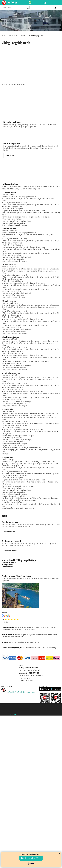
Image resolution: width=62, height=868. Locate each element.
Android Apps (35, 642)
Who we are (12, 642)
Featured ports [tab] (10, 155)
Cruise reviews (26, 648)
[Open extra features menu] (16, 8)
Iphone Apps (26, 642)
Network (19, 642)
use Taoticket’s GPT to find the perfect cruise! (18, 692)
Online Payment (36, 648)
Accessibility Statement (9, 637)
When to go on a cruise (14, 629)
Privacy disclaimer (32, 635)
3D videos (32, 629)
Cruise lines (13, 36)
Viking (23, 36)
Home (4, 36)
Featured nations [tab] (9, 532)
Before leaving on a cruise (39, 627)
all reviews (5, 622)
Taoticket (13, 715)
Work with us (21, 637)
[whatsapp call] (30, 3)
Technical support (20, 635)
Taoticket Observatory (49, 648)
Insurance (54, 635)
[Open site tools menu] (59, 3)
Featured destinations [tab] (11, 551)
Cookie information (45, 635)
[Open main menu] (59, 8)
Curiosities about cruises (23, 627)
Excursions (25, 629)
